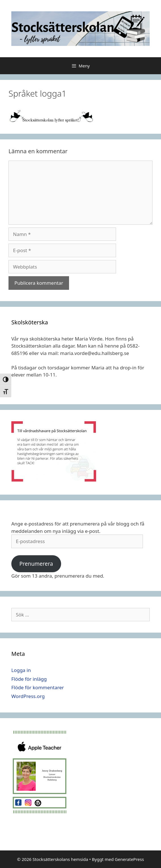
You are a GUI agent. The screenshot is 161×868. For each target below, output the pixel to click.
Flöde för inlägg (29, 679)
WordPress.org (28, 696)
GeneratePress (129, 859)
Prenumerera (36, 564)
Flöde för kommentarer (38, 687)
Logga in (21, 670)
